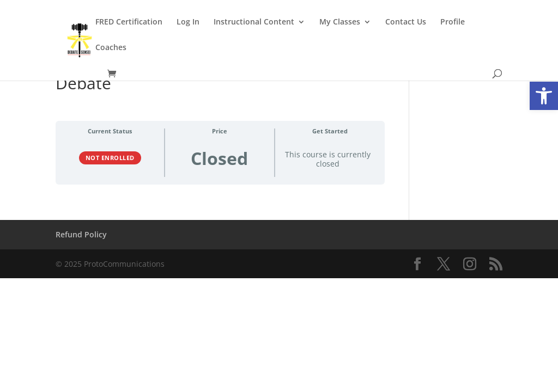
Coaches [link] (111, 48)
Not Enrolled (110, 158)
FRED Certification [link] (129, 22)
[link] (544, 96)
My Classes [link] (340, 22)
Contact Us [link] (406, 22)
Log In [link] (188, 22)
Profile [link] (453, 22)
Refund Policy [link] (81, 234)
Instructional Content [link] (254, 22)
